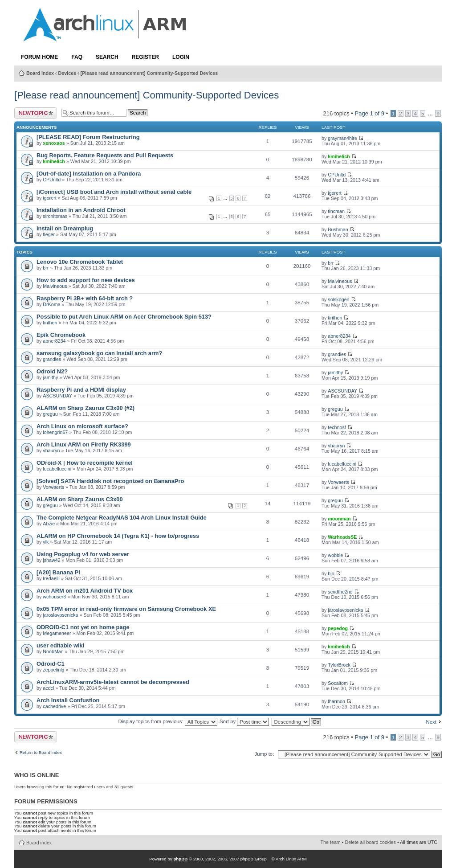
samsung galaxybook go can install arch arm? (99, 353)
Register (145, 57)
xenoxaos (54, 143)
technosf (337, 427)
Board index (40, 73)
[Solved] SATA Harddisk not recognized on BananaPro (110, 481)
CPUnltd (52, 180)
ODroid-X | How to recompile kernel (85, 463)
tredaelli (51, 578)
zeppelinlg (53, 670)
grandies (52, 359)
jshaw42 (51, 560)
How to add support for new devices (86, 280)
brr (46, 268)
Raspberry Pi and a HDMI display (81, 390)
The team (331, 842)
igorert (49, 198)
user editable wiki (60, 645)
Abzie (49, 524)
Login (181, 57)
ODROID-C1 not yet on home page (83, 627)
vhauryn (51, 450)
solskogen (338, 299)
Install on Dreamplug (65, 228)
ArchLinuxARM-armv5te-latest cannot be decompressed (113, 682)
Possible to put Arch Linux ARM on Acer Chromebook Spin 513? (124, 317)
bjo (331, 573)
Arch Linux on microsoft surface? (82, 426)
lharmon (336, 701)
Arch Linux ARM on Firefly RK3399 (84, 444)
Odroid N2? (52, 371)
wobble (335, 555)
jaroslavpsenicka (60, 615)
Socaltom (338, 683)
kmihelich (54, 161)
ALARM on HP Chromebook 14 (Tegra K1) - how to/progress (118, 536)
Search (107, 57)
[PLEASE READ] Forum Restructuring (88, 137)
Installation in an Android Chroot (81, 210)
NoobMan (53, 651)
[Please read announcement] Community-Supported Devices (149, 73)
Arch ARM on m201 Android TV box (85, 591)
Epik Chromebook (61, 335)
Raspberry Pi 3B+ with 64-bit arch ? (85, 298)
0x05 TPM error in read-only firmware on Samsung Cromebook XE (126, 609)
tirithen (50, 323)
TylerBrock (339, 665)
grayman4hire (342, 138)
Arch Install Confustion (68, 700)
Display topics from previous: (167, 721)
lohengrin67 (55, 432)
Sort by (244, 721)
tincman (336, 211)
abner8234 (54, 341)
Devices (67, 73)
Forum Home (39, 57)
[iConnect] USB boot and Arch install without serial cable (114, 192)
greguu (50, 414)
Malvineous (55, 286)
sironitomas (55, 216)
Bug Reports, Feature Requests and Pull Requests (105, 155)
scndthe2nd (340, 592)
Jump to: (264, 754)
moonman (339, 519)
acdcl (48, 688)
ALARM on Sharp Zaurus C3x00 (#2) (85, 408)
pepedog (338, 628)
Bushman (338, 229)
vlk (46, 542)
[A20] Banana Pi (58, 572)
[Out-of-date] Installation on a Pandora (89, 174)
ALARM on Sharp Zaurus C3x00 (80, 499)
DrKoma (51, 304)
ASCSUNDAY (57, 396)
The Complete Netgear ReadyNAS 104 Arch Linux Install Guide (122, 518)
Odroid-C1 (51, 664)
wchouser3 (54, 597)
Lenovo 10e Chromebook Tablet (80, 262)
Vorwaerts (53, 487)
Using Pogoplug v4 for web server (83, 554)
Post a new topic (36, 113)
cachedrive (54, 706)
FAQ (77, 57)
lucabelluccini (57, 469)
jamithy (50, 377)
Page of (370, 113)
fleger (49, 234)
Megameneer (57, 633)
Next (431, 722)
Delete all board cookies (370, 842)
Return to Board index (41, 753)
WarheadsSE (342, 537)
